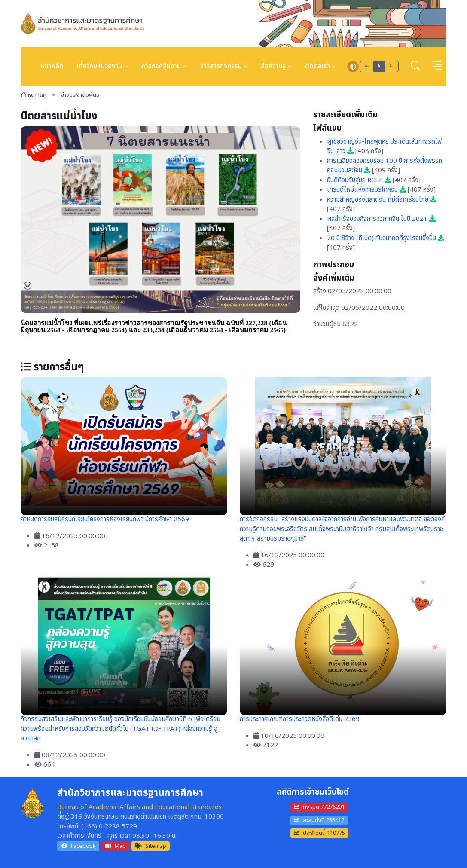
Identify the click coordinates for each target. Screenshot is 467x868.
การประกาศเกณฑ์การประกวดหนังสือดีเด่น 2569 (300, 719)
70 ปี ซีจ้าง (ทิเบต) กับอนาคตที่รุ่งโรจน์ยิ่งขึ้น (386, 238)
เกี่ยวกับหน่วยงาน (99, 66)
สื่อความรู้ (273, 66)
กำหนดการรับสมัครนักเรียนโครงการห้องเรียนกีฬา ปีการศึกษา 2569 (105, 519)
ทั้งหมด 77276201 (319, 807)
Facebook (78, 846)
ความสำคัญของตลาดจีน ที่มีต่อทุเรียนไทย (382, 200)
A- (367, 66)
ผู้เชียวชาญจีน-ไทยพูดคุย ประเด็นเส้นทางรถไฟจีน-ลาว (384, 147)
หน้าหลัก (52, 66)
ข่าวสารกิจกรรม (221, 66)
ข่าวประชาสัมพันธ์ (80, 95)
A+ (392, 66)
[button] (415, 66)
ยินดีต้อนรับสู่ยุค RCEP (359, 180)
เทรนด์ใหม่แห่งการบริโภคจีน (366, 190)
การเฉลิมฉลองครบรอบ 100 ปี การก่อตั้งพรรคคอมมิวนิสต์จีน (385, 166)
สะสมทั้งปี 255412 (319, 820)
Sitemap (151, 846)
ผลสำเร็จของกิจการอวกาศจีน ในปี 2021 (381, 219)
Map (116, 846)
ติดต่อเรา (317, 66)
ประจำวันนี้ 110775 (319, 833)
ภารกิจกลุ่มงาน (161, 66)
